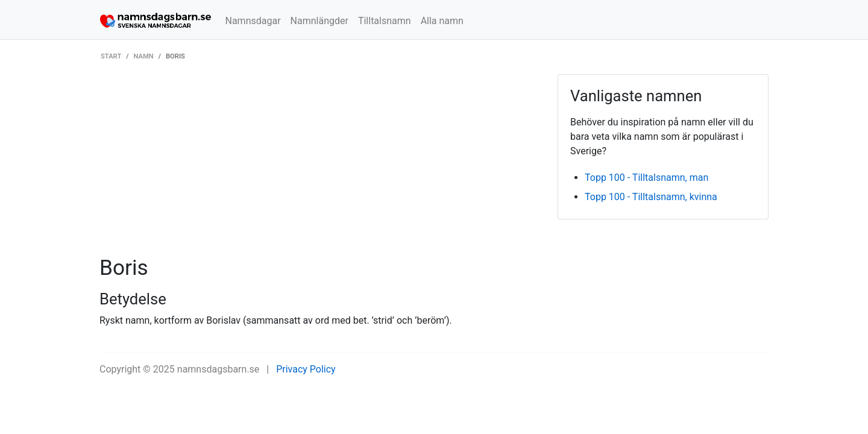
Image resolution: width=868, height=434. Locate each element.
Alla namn (442, 21)
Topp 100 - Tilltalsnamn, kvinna (651, 197)
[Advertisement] (319, 165)
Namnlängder (319, 21)
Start (111, 56)
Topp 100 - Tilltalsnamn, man (646, 178)
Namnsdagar (253, 21)
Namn (144, 56)
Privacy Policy (306, 369)
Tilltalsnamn (385, 21)
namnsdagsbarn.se (219, 369)
